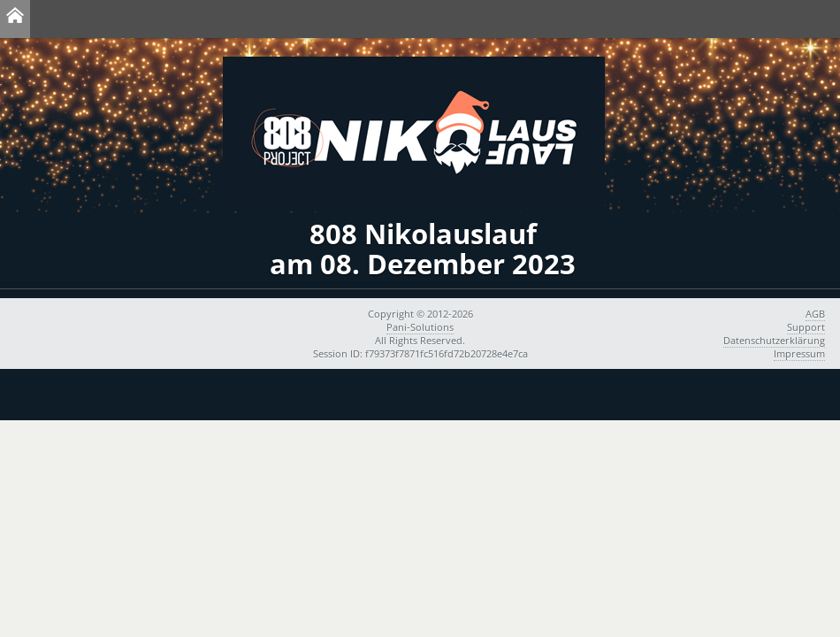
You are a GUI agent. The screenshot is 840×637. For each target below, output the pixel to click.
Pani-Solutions (420, 327)
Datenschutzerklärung (774, 340)
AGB (815, 314)
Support (806, 327)
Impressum (799, 353)
